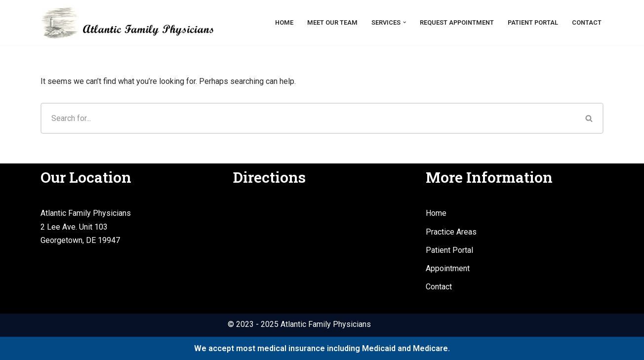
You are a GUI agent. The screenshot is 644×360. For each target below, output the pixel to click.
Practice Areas (451, 232)
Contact (587, 22)
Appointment (448, 268)
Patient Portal (533, 22)
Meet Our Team (332, 22)
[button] (404, 22)
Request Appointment (457, 22)
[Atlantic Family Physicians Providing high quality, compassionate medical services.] (127, 22)
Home (284, 22)
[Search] (308, 118)
